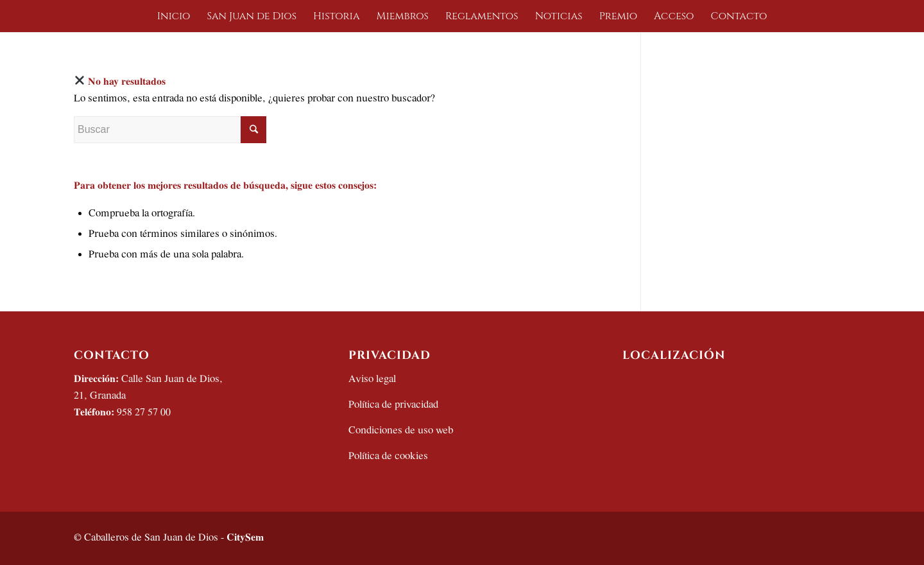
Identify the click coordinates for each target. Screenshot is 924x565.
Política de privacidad (393, 405)
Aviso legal (372, 379)
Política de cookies (388, 456)
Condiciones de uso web (401, 430)
